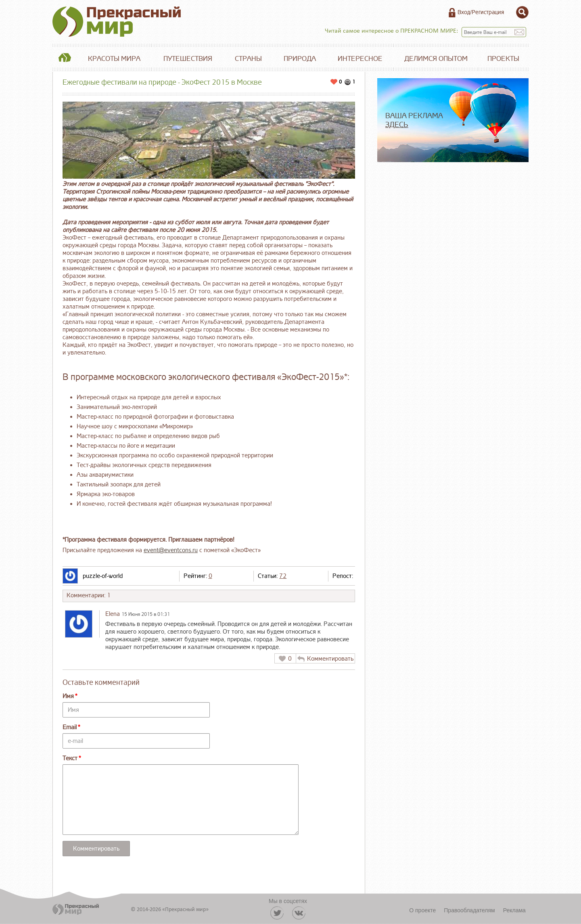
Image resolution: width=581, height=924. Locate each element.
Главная (65, 59)
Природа (300, 59)
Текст (70, 758)
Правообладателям (469, 910)
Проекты (503, 59)
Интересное (360, 59)
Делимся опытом (436, 59)
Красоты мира (114, 59)
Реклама (514, 910)
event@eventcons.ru (171, 550)
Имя (68, 696)
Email (70, 727)
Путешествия (188, 59)
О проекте (422, 910)
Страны (248, 59)
